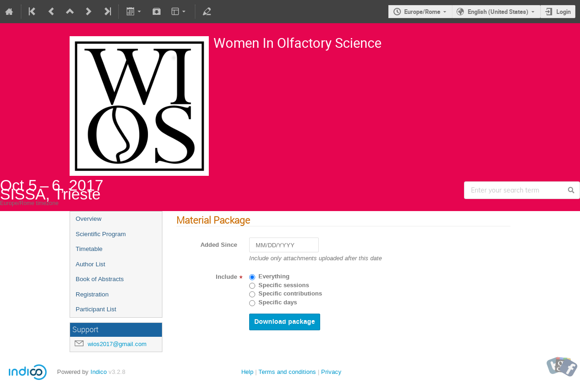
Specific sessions (284, 285)
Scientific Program (101, 234)
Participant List (96, 309)
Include (226, 277)
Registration (92, 294)
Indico (99, 372)
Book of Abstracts (100, 279)
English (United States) (498, 12)
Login (564, 12)
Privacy (331, 372)
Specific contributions (290, 294)
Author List (90, 264)
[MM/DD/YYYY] (284, 245)
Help (247, 372)
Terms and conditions (287, 372)
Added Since (219, 245)
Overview (89, 219)
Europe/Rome (422, 12)
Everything (274, 276)
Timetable (89, 249)
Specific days (278, 302)
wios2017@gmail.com (117, 344)
